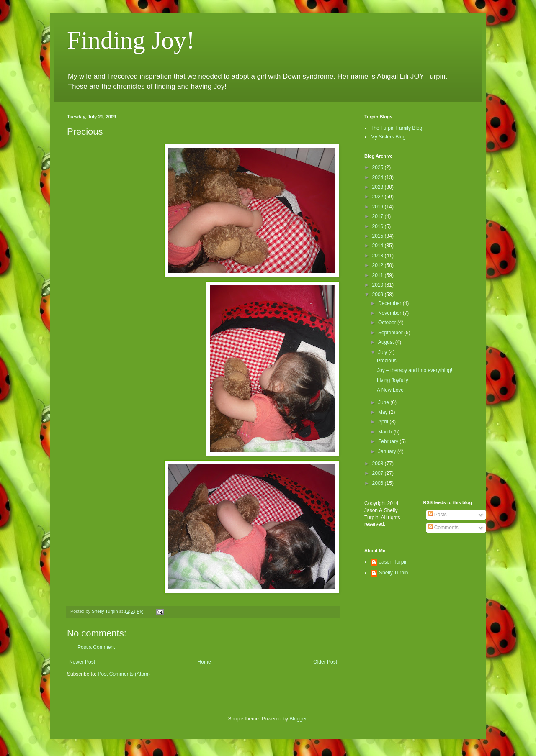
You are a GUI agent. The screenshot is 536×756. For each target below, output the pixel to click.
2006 (379, 483)
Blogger (298, 719)
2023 (379, 187)
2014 (379, 246)
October (388, 323)
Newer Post (82, 662)
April (384, 422)
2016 (379, 226)
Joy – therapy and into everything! (415, 370)
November (390, 313)
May (384, 412)
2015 (379, 236)
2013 (379, 256)
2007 (379, 473)
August (387, 342)
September (391, 333)
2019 (379, 207)
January (388, 451)
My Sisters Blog (388, 137)
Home (204, 662)
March (386, 432)
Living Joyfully (393, 380)
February (389, 441)
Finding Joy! (131, 40)
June (384, 402)
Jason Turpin (393, 562)
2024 (379, 177)
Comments (443, 528)
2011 (379, 275)
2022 (379, 197)
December (390, 303)
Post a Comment (96, 647)
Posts (437, 515)
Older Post (325, 662)
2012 (379, 265)
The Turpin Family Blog (396, 128)
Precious (387, 361)
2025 (379, 167)
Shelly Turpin (393, 573)
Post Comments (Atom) (124, 674)
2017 (379, 216)
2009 (379, 295)
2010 (379, 285)
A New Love (390, 390)
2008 (379, 464)
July (383, 352)
